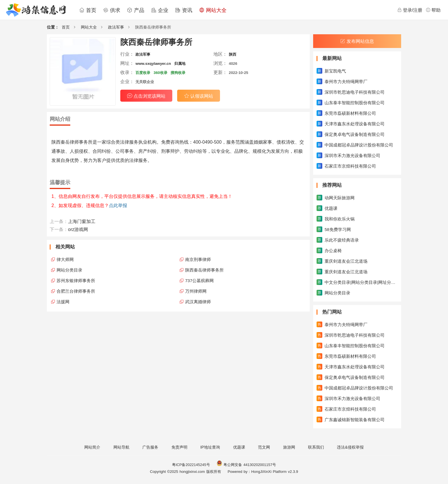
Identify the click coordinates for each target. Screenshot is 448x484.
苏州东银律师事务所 (76, 281)
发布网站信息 (357, 41)
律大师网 (65, 259)
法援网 (63, 302)
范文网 (264, 447)
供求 (112, 10)
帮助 (433, 10)
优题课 (239, 447)
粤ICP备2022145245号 (191, 465)
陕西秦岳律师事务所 (204, 270)
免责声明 (179, 447)
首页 (88, 10)
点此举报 (118, 205)
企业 (160, 10)
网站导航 (121, 447)
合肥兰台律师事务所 (76, 291)
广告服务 (150, 447)
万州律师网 (196, 291)
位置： (53, 27)
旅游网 (289, 447)
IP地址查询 (210, 447)
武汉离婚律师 (198, 302)
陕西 (233, 54)
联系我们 (316, 447)
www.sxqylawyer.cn (153, 64)
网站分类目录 (69, 270)
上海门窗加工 (82, 221)
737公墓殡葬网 (199, 281)
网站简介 (92, 447)
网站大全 (213, 10)
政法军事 (116, 27)
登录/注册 (410, 10)
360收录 (161, 73)
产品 (136, 10)
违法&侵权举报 (350, 447)
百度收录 (143, 73)
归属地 (180, 64)
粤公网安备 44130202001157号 (246, 465)
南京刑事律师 (198, 259)
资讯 (184, 10)
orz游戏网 (78, 229)
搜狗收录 (178, 73)
